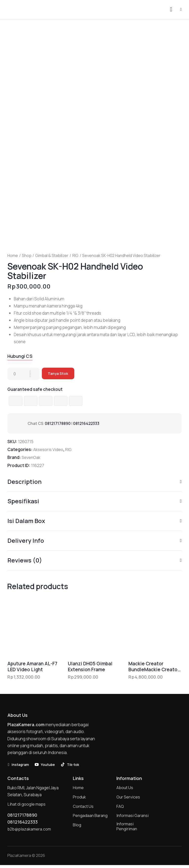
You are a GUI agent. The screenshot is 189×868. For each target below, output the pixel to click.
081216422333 (88, 424)
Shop (27, 256)
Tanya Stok (58, 374)
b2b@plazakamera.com (30, 831)
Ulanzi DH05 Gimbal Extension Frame (90, 668)
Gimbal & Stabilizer (52, 256)
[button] (181, 9)
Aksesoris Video (48, 450)
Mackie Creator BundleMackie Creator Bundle (154, 668)
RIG (75, 256)
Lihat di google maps (27, 805)
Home (13, 256)
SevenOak (31, 458)
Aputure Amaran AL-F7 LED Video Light (32, 668)
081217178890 (58, 424)
